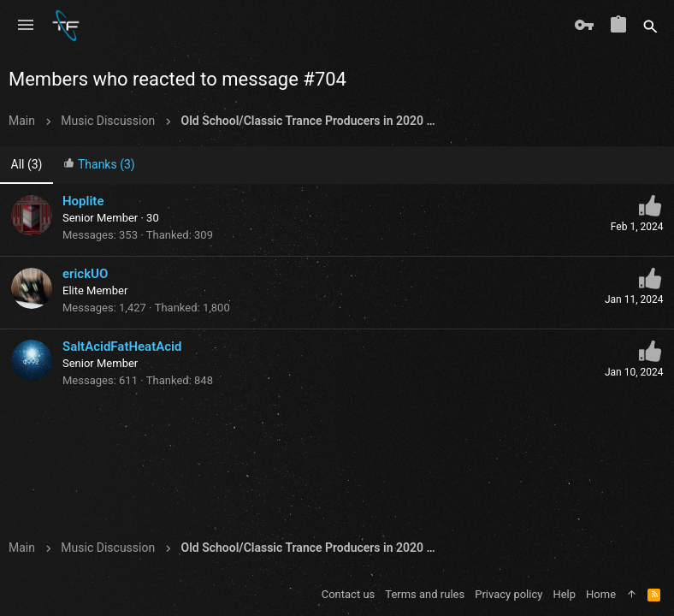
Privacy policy (508, 594)
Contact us (349, 594)
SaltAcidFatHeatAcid (122, 346)
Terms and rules (425, 594)
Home (601, 594)
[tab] (99, 166)
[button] (26, 26)
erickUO (85, 274)
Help (564, 594)
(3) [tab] (27, 164)
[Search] (650, 26)
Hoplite (83, 201)
